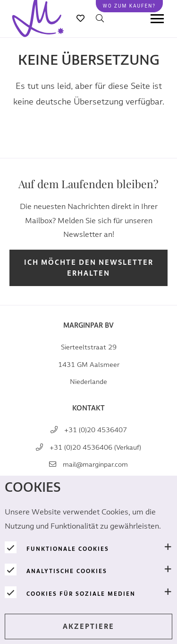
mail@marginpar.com (95, 465)
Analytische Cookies (67, 571)
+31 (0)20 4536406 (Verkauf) (95, 448)
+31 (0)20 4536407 (96, 430)
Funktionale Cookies (68, 549)
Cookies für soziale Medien (81, 594)
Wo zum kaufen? (129, 6)
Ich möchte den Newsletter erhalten (89, 268)
